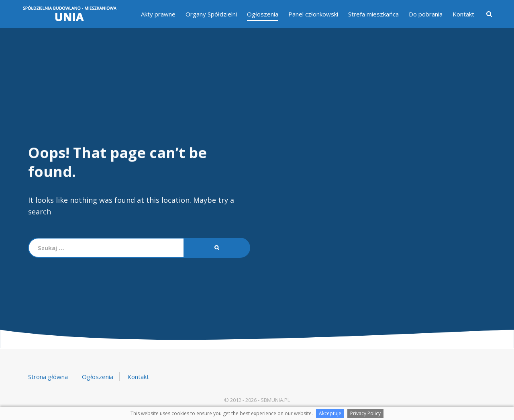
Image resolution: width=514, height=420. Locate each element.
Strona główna (48, 377)
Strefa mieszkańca (373, 14)
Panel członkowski (313, 14)
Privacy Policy (365, 413)
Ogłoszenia (263, 14)
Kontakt (463, 14)
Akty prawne (158, 14)
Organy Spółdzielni (211, 14)
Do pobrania (426, 14)
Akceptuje (330, 413)
